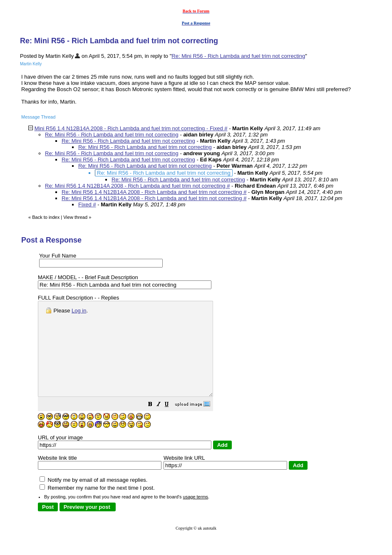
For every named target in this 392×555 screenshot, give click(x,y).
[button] (171, 424)
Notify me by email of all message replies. (93, 499)
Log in (79, 311)
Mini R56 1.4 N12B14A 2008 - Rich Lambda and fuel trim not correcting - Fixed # (131, 128)
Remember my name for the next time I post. (97, 507)
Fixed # (87, 204)
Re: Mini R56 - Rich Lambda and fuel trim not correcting (238, 56)
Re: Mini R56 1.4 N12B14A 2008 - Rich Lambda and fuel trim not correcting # (137, 186)
